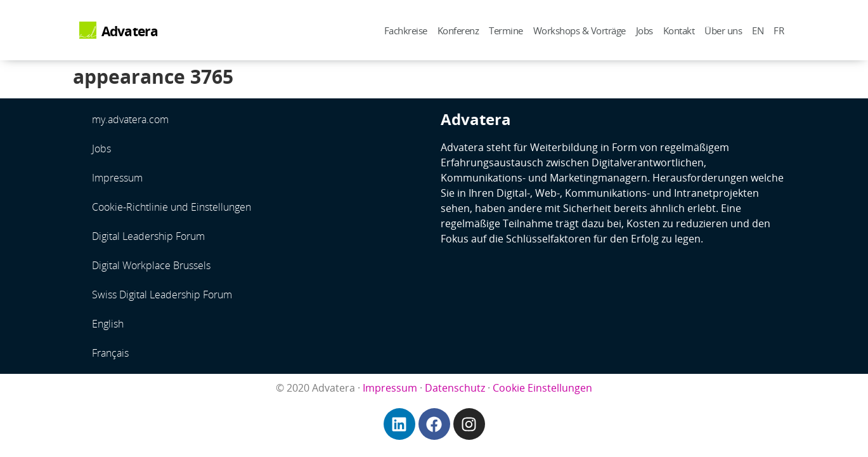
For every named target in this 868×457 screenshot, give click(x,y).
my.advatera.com (130, 119)
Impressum (117, 178)
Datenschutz (455, 388)
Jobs (645, 30)
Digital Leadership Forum (148, 236)
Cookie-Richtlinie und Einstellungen (172, 207)
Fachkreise (406, 30)
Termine (506, 30)
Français (110, 353)
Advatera (130, 31)
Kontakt (679, 30)
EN (758, 30)
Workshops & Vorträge (580, 30)
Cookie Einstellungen (542, 388)
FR (779, 30)
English (108, 324)
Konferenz (458, 30)
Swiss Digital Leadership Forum (162, 295)
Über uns (723, 30)
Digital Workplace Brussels (151, 265)
